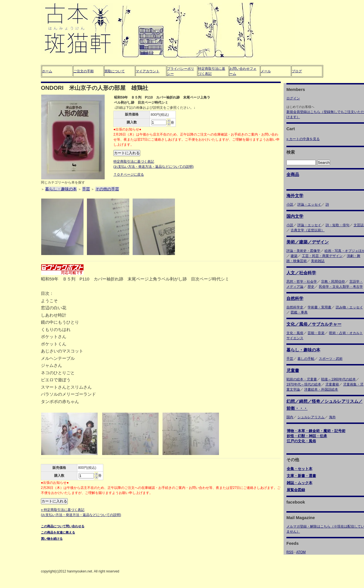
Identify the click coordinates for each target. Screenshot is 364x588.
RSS (290, 552)
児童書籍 (332, 384)
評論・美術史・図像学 (303, 251)
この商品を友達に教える (58, 532)
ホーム (47, 71)
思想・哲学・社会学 (302, 282)
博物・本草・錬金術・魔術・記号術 (316, 431)
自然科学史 (295, 307)
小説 (290, 204)
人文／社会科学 (301, 273)
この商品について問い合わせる (63, 526)
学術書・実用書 (319, 307)
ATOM (301, 552)
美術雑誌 (318, 261)
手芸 (86, 189)
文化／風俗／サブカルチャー (314, 324)
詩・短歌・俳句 (337, 225)
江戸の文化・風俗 (301, 441)
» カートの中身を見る (303, 139)
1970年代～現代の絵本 (304, 384)
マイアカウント (148, 71)
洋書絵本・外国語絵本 (321, 389)
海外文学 (295, 196)
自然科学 (295, 298)
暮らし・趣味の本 (61, 189)
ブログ (297, 71)
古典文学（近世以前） (308, 230)
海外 (332, 417)
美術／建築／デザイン (308, 242)
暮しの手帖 (306, 359)
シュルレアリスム (311, 417)
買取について (115, 71)
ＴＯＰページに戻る (129, 175)
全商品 (293, 174)
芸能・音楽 (316, 333)
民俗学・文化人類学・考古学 (341, 287)
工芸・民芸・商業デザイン (322, 256)
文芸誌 (359, 225)
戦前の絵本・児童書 (302, 379)
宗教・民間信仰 (333, 282)
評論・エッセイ (309, 204)
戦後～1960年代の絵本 (338, 379)
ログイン (293, 98)
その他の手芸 (107, 189)
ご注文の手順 (84, 71)
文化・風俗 (295, 333)
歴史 (311, 287)
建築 (294, 256)
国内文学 (295, 216)
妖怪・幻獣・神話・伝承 (307, 436)
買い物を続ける (52, 539)
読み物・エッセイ (349, 307)
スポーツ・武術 (331, 359)
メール (266, 71)
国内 (290, 417)
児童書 (293, 370)
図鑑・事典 (299, 312)
